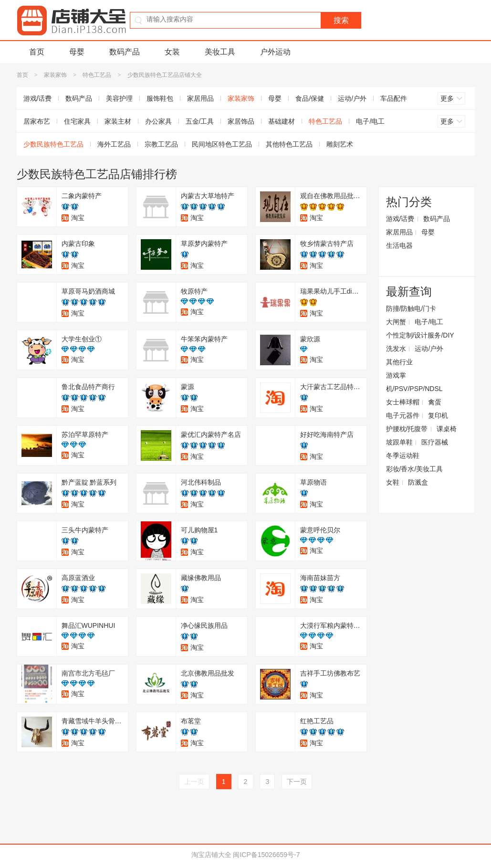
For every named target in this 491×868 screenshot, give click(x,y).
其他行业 (399, 362)
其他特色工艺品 (289, 144)
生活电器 (399, 245)
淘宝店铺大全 (211, 855)
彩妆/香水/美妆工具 (415, 469)
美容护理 (119, 98)
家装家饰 (55, 75)
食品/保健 (310, 98)
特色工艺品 (97, 75)
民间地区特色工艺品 (222, 144)
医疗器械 (435, 442)
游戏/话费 (38, 98)
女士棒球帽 (403, 402)
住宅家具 (77, 121)
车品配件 (394, 98)
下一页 (297, 782)
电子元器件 (403, 415)
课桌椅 (447, 429)
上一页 (194, 782)
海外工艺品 (114, 144)
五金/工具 (200, 121)
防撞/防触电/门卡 (411, 308)
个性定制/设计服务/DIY (420, 335)
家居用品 (200, 98)
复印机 (438, 415)
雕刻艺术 (340, 144)
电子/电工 (370, 121)
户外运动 (275, 52)
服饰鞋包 (160, 98)
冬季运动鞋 (403, 455)
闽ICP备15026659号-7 (266, 855)
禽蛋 (435, 402)
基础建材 (282, 121)
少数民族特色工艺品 (53, 144)
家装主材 (118, 121)
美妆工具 (220, 52)
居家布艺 (37, 121)
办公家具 (158, 121)
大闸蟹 (396, 322)
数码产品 (125, 52)
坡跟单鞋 (399, 442)
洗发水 (396, 349)
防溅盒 (418, 482)
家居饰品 (241, 121)
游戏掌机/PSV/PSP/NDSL (414, 382)
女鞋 (393, 482)
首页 (37, 52)
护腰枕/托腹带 (407, 429)
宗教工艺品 (161, 144)
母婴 (77, 52)
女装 (172, 52)
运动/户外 (352, 98)
